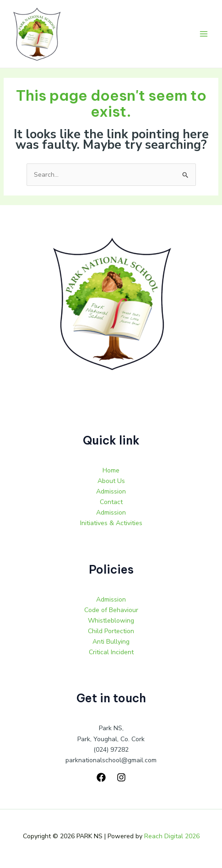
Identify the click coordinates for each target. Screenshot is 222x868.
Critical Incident (111, 652)
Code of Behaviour (111, 610)
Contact (111, 502)
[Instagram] (121, 777)
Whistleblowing (111, 621)
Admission (111, 491)
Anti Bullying (111, 642)
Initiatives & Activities (111, 523)
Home (111, 470)
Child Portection (111, 631)
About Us (111, 481)
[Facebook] (101, 777)
